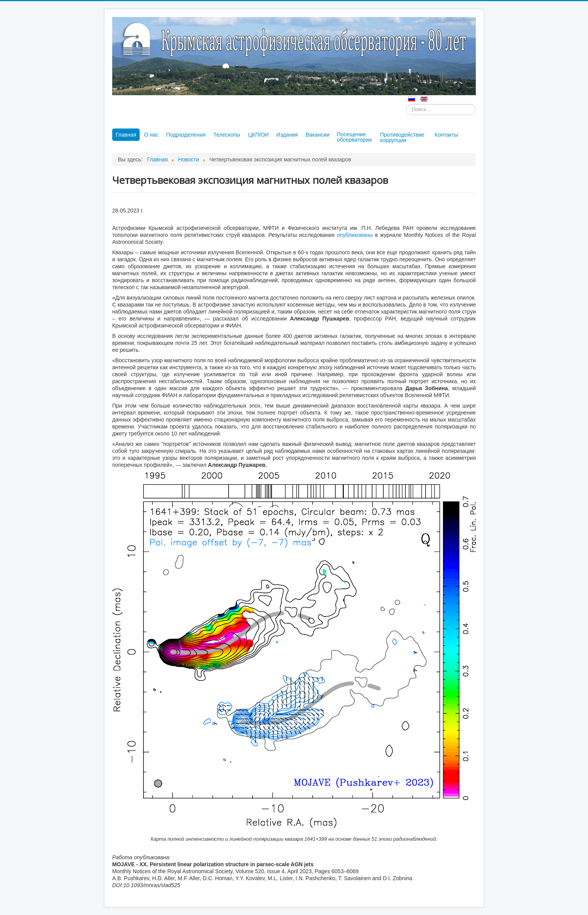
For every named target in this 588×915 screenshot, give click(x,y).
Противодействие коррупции (403, 137)
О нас (151, 135)
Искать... (406, 104)
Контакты (446, 135)
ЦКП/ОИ (258, 135)
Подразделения (186, 135)
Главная (126, 135)
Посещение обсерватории (354, 137)
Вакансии (318, 135)
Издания (287, 135)
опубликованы (355, 235)
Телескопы (227, 135)
